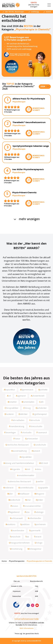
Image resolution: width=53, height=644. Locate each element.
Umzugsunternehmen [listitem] (19, 543)
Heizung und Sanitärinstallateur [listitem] (19, 463)
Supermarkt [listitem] (35, 531)
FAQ (36, 586)
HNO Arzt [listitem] (44, 463)
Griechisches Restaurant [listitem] (17, 445)
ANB (36, 591)
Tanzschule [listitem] (15, 537)
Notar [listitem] (28, 500)
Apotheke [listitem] (43, 390)
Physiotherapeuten (17, 561)
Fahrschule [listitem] (35, 420)
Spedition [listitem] (25, 525)
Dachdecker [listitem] (41, 408)
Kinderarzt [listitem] (9, 488)
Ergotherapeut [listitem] (40, 414)
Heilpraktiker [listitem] (26, 457)
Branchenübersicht (36, 581)
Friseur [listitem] (17, 439)
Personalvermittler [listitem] (32, 506)
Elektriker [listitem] (23, 414)
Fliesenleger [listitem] (10, 433)
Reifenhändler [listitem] (35, 518)
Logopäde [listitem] (43, 488)
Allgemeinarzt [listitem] (27, 390)
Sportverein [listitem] (40, 525)
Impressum (17, 591)
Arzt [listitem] (9, 396)
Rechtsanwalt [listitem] (16, 518)
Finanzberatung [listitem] (17, 427)
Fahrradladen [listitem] (18, 420)
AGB (36, 596)
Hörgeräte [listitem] (15, 469)
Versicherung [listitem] (16, 549)
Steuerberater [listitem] (18, 531)
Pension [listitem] (14, 506)
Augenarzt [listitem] (21, 396)
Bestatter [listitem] (12, 402)
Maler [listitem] (10, 494)
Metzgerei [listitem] (39, 494)
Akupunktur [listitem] (9, 390)
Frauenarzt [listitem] (42, 433)
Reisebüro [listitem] (11, 525)
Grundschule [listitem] (40, 445)
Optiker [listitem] (39, 500)
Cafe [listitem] (41, 402)
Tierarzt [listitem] (38, 537)
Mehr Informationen (27, 628)
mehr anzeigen (26, 219)
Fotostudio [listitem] (26, 433)
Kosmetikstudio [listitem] (26, 488)
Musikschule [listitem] (14, 500)
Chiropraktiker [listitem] (12, 408)
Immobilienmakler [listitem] (26, 476)
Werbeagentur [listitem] (34, 549)
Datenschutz (17, 596)
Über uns (17, 581)
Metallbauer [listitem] (24, 494)
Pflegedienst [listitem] (14, 512)
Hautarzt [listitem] (36, 451)
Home (4, 561)
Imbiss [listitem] (38, 469)
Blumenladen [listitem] (28, 402)
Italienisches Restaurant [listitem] (19, 482)
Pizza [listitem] (27, 512)
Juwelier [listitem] (40, 482)
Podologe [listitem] (39, 512)
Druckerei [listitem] (9, 414)
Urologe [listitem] (39, 543)
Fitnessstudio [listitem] (36, 427)
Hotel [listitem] (28, 469)
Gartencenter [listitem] (32, 439)
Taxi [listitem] (27, 537)
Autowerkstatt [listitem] (38, 396)
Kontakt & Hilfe (17, 586)
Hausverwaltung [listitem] (19, 451)
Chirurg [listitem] (27, 408)
